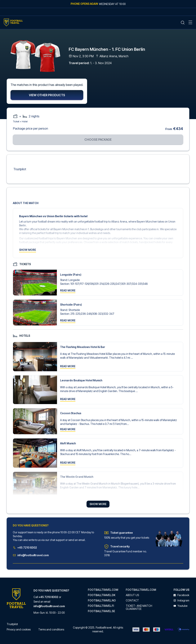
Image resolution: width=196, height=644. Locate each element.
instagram (181, 600)
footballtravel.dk (102, 595)
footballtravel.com (103, 590)
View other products (47, 96)
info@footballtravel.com (31, 556)
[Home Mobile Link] (13, 22)
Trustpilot (20, 170)
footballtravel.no (102, 600)
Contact (132, 600)
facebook (181, 595)
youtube (180, 606)
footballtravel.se (101, 611)
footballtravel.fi (101, 606)
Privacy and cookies (19, 629)
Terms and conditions (51, 629)
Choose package (98, 140)
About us (132, 595)
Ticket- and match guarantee (139, 607)
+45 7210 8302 (25, 548)
